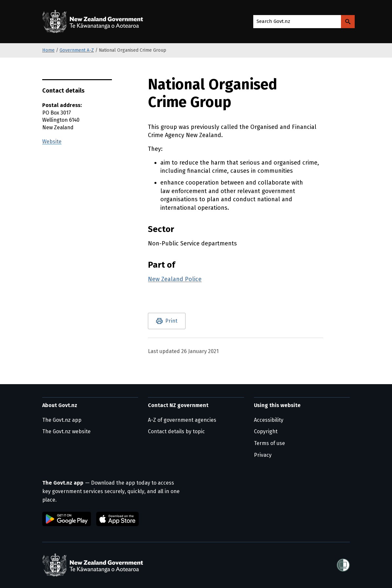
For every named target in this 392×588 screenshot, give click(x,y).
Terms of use (269, 443)
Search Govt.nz (273, 21)
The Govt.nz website (66, 431)
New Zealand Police (175, 279)
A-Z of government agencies (182, 420)
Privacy (263, 455)
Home (48, 50)
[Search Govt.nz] (348, 22)
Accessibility (269, 420)
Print (171, 321)
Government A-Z (77, 50)
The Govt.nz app (62, 420)
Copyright (266, 431)
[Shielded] (343, 565)
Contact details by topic (176, 431)
